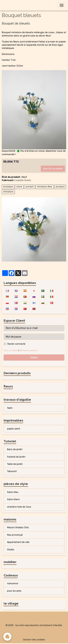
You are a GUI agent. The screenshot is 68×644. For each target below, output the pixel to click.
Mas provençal (15, 535)
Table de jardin (15, 464)
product (60, 187)
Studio (11, 550)
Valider (34, 358)
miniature (8, 192)
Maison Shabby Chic (18, 527)
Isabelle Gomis (23, 180)
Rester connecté (16, 344)
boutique (8, 187)
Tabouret (12, 471)
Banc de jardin (15, 449)
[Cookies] (7, 637)
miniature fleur (45, 187)
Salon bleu (13, 492)
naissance (13, 583)
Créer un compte (11, 350)
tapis (10, 408)
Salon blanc (13, 499)
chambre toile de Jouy (19, 507)
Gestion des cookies (34, 640)
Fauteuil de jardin (16, 457)
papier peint (14, 429)
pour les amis (14, 591)
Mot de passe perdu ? (29, 350)
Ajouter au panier (53, 169)
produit (30, 187)
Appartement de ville (18, 542)
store (19, 187)
